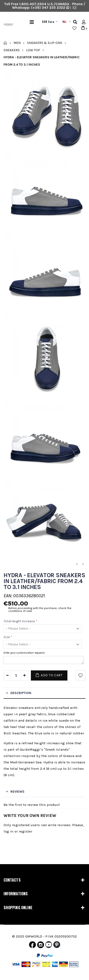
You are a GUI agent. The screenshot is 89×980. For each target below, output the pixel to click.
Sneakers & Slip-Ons (45, 43)
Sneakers (12, 50)
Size (8, 637)
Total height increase (21, 621)
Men (17, 43)
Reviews (17, 792)
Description (21, 693)
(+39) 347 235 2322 (48, 8)
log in (8, 831)
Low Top (33, 50)
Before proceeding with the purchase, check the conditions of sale (40, 610)
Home (5, 43)
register (26, 831)
